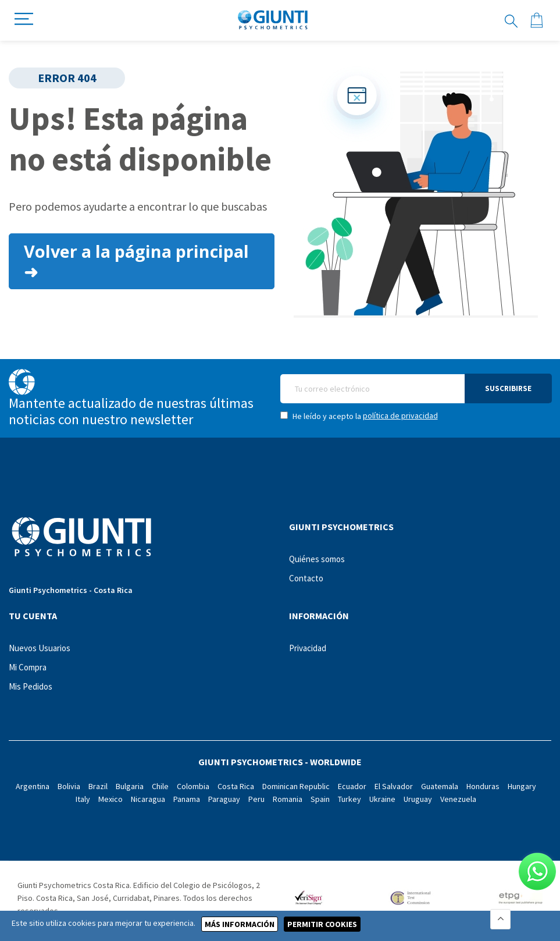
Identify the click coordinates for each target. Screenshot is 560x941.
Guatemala (440, 786)
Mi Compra (28, 667)
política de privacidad (400, 416)
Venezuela (458, 799)
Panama (187, 799)
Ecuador (352, 786)
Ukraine (382, 799)
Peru (256, 799)
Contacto (306, 578)
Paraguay (224, 799)
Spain (320, 799)
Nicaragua (148, 799)
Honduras (483, 786)
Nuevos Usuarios (40, 648)
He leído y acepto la (359, 416)
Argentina (33, 786)
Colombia (193, 786)
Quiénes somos (317, 559)
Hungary (522, 786)
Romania (288, 799)
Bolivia (69, 786)
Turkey (349, 799)
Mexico (110, 799)
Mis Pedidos (31, 686)
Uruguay (418, 799)
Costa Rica (236, 786)
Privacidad (308, 648)
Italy (83, 799)
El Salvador (394, 786)
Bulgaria (130, 786)
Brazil (98, 786)
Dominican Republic (296, 786)
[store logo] (273, 20)
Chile (160, 786)
